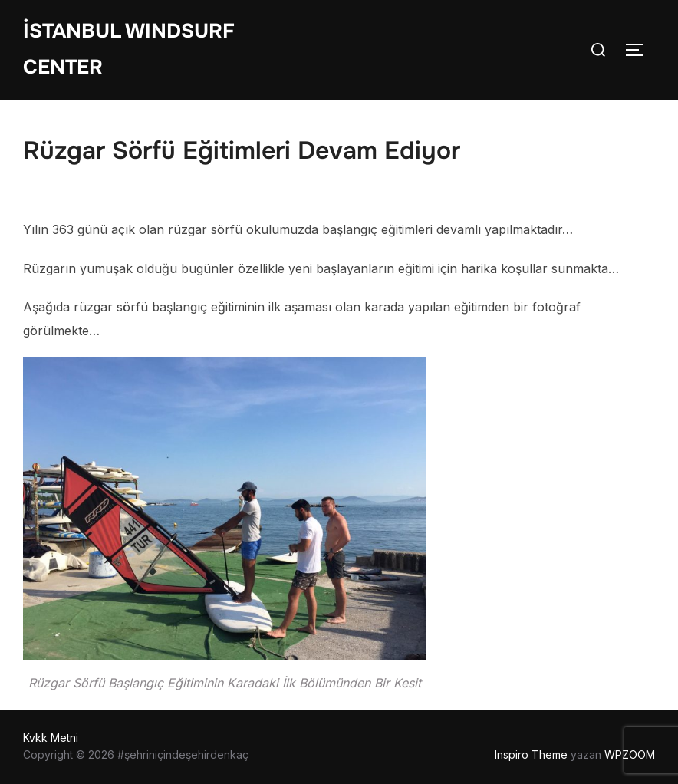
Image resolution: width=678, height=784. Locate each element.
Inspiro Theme (531, 754)
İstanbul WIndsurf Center (129, 49)
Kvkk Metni (51, 738)
